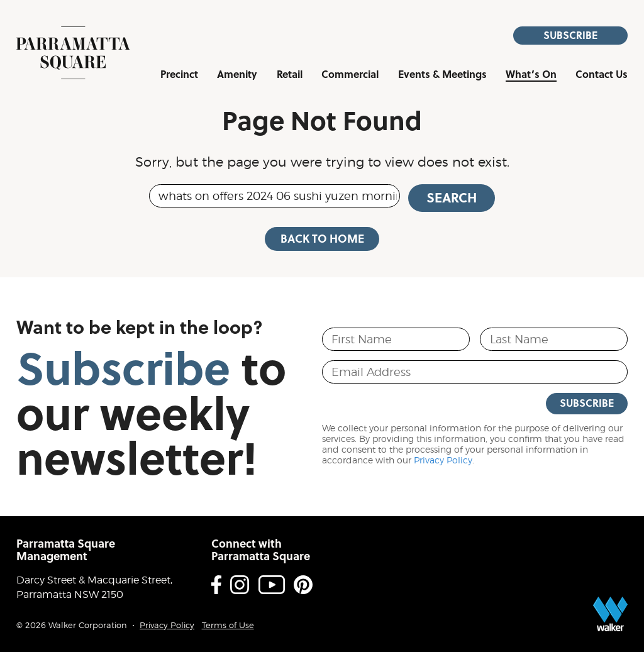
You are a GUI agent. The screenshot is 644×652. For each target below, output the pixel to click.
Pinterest (303, 585)
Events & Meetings (442, 75)
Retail (290, 75)
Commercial (350, 75)
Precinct (179, 75)
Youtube (272, 585)
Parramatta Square (73, 53)
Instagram (240, 585)
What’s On (531, 75)
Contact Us (602, 75)
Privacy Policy (443, 460)
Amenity (237, 75)
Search (452, 197)
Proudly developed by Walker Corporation (610, 614)
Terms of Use (228, 625)
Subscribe (570, 35)
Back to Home (322, 238)
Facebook (216, 585)
